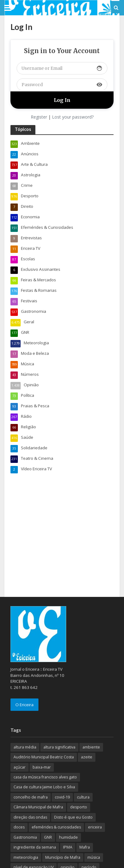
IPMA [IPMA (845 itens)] (68, 847)
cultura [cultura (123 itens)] (83, 797)
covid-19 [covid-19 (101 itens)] (62, 797)
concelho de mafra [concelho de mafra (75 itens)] (31, 797)
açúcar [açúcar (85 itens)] (20, 767)
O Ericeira (24, 705)
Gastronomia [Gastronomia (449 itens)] (25, 837)
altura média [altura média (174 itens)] (25, 747)
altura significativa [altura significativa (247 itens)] (59, 747)
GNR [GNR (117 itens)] (48, 837)
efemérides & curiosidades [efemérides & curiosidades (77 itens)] (56, 827)
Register (39, 117)
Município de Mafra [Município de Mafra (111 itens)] (63, 857)
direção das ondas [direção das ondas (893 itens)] (30, 817)
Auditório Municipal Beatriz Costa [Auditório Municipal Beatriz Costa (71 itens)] (44, 757)
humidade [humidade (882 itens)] (68, 837)
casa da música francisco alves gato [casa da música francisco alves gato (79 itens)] (45, 777)
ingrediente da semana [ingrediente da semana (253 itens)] (35, 847)
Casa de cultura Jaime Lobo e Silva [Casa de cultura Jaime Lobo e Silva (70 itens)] (44, 787)
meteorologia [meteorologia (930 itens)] (26, 857)
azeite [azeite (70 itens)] (87, 757)
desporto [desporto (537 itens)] (79, 807)
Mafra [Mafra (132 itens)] (85, 847)
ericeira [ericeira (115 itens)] (95, 827)
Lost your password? (73, 117)
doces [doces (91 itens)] (19, 827)
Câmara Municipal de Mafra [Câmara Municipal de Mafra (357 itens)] (38, 807)
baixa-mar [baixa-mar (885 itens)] (42, 767)
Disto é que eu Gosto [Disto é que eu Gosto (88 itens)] (73, 817)
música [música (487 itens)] (94, 857)
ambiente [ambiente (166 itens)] (91, 747)
